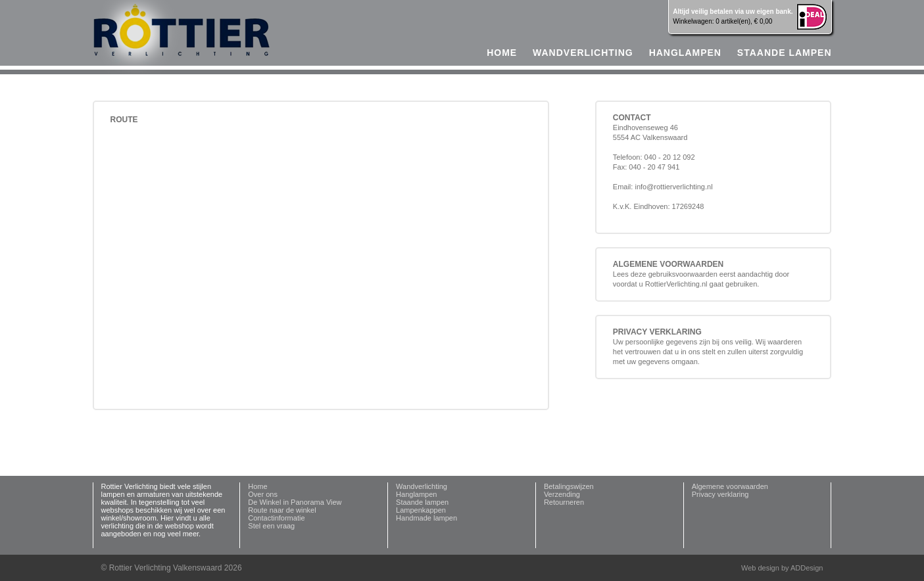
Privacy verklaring (720, 494)
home (502, 53)
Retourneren (564, 502)
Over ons (263, 494)
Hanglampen (685, 53)
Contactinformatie (276, 518)
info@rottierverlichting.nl (673, 187)
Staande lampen (785, 53)
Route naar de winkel (282, 510)
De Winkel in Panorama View (295, 502)
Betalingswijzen (569, 486)
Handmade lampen (426, 518)
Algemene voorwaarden (730, 486)
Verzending (562, 494)
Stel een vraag (271, 526)
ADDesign (807, 568)
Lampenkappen (421, 510)
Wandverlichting (583, 53)
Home (257, 486)
